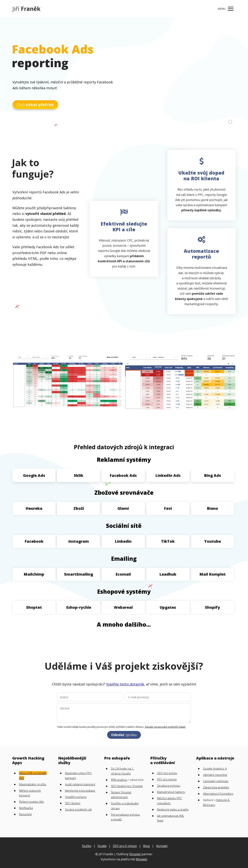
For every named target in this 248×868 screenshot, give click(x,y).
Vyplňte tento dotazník (125, 684)
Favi (168, 508)
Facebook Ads (123, 475)
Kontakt (162, 846)
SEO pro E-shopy (125, 846)
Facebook (34, 541)
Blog (146, 846)
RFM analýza (119, 780)
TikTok (168, 541)
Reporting (25, 814)
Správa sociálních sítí (78, 809)
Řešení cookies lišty (32, 802)
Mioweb (141, 859)
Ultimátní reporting (215, 775)
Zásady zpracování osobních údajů (165, 727)
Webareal (123, 607)
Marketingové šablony (171, 792)
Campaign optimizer (216, 781)
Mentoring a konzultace (80, 791)
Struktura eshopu (169, 786)
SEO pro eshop (167, 773)
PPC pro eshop (167, 779)
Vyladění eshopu (76, 797)
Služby (87, 846)
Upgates (168, 607)
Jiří (26, 9)
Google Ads (34, 475)
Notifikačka (26, 808)
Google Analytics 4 (215, 768)
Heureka (34, 508)
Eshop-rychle (79, 607)
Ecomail (123, 574)
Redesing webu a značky (173, 809)
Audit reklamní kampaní (80, 784)
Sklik (79, 475)
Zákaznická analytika (216, 787)
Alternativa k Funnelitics (218, 794)
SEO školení (73, 803)
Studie (102, 846)
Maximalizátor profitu (33, 784)
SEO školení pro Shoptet (127, 786)
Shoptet (34, 607)
